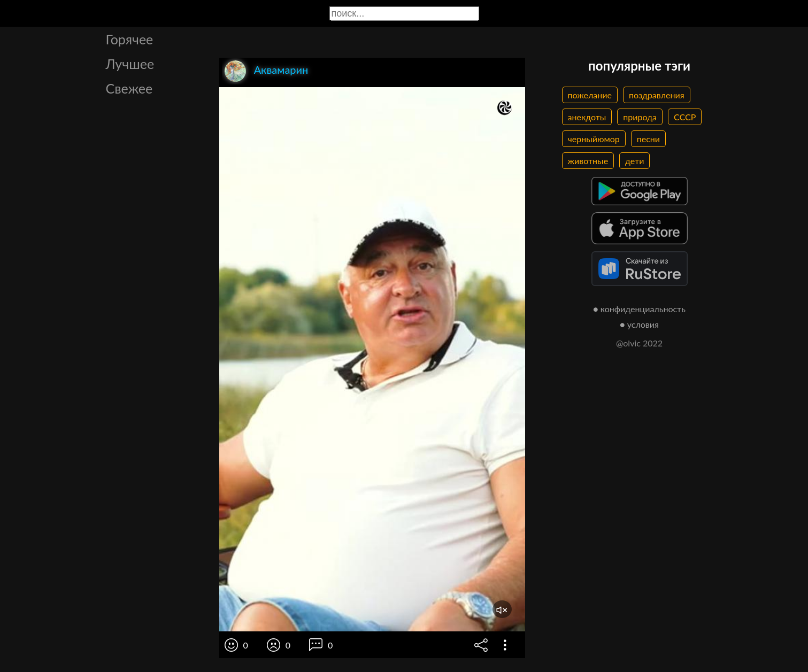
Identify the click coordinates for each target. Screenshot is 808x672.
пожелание (590, 95)
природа (640, 117)
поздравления (657, 95)
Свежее (129, 88)
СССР (685, 117)
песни (648, 139)
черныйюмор (594, 139)
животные (588, 161)
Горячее (130, 39)
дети (634, 161)
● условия (639, 324)
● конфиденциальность (639, 309)
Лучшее (130, 64)
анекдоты (587, 117)
